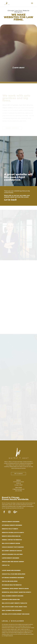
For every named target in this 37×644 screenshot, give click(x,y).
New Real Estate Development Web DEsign (16, 614)
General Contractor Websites (12, 540)
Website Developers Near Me (11, 536)
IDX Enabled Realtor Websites (12, 585)
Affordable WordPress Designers (13, 578)
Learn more (19, 67)
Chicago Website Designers (11, 522)
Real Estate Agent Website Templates (14, 603)
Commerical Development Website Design (15, 589)
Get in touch (10, 200)
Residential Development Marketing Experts (16, 592)
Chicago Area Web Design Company (13, 562)
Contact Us (6, 565)
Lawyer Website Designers (10, 558)
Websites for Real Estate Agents (13, 533)
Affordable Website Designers (12, 525)
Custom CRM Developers (10, 581)
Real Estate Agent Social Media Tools (14, 607)
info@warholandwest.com (18, 489)
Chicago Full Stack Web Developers (14, 574)
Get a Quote (18, 474)
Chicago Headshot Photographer (13, 547)
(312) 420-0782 (18, 491)
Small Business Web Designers (12, 610)
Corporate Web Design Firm (11, 599)
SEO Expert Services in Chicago (12, 551)
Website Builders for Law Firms (12, 554)
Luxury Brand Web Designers (11, 570)
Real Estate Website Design (11, 543)
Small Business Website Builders (13, 596)
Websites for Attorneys (10, 529)
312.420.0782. (19, 634)
